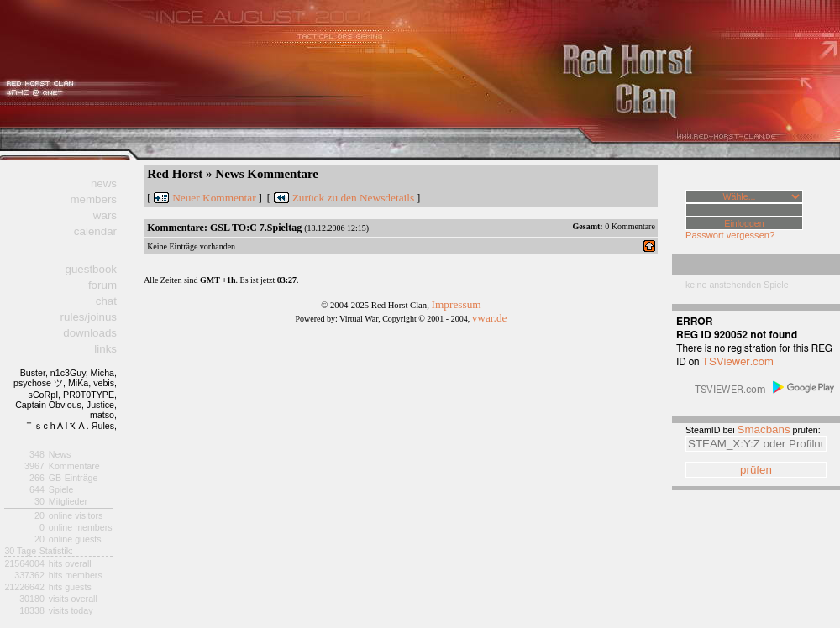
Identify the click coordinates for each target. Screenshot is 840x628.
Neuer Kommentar (214, 198)
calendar (95, 231)
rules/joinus (89, 317)
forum (102, 285)
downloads (90, 333)
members (93, 199)
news (104, 183)
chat (106, 301)
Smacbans (764, 429)
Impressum (456, 304)
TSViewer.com (738, 362)
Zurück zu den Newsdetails (353, 198)
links (105, 349)
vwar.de (490, 318)
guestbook (91, 269)
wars (105, 215)
